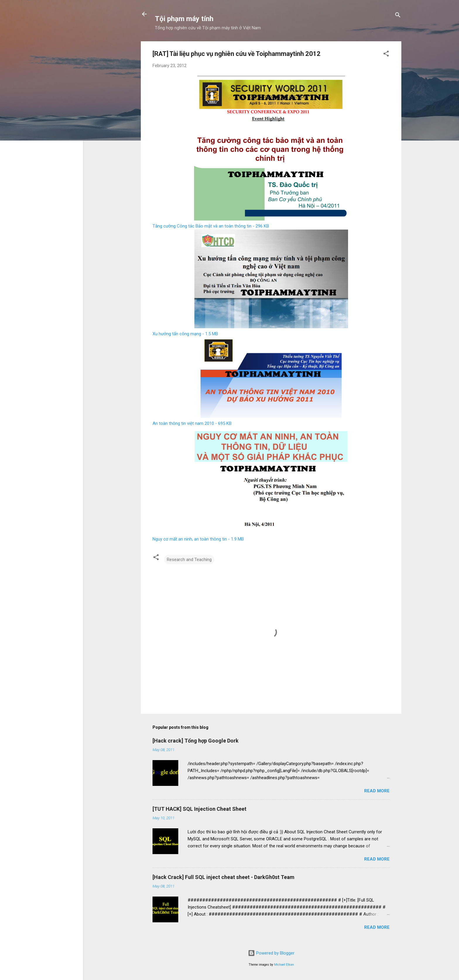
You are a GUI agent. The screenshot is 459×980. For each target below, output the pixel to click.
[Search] (398, 16)
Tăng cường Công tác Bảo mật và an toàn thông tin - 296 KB (211, 226)
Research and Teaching (189, 560)
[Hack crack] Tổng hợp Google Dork (196, 741)
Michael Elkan (284, 965)
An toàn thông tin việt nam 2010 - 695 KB (192, 423)
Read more (377, 791)
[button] (386, 55)
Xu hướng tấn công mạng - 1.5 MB (185, 334)
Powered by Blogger (271, 953)
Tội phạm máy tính (184, 19)
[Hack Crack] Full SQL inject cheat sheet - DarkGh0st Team (223, 877)
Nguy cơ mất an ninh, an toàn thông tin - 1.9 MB (198, 539)
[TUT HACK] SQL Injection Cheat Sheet (199, 809)
